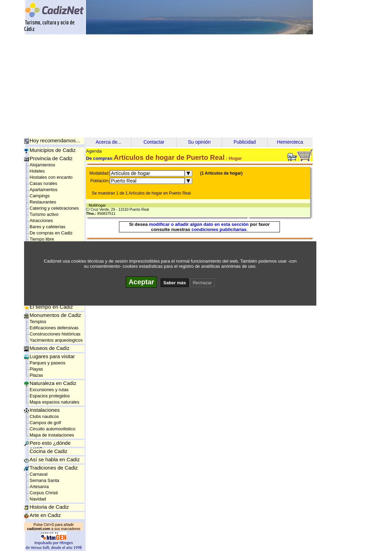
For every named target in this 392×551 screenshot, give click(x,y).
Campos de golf (45, 423)
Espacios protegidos (50, 396)
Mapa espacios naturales (55, 402)
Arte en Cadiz (45, 515)
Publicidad (245, 142)
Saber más (175, 283)
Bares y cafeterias (47, 227)
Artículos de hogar (131, 173)
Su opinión (199, 142)
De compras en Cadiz (51, 233)
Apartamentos (43, 190)
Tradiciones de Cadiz (54, 468)
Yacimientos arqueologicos (56, 340)
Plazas (36, 375)
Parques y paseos (47, 363)
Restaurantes (43, 202)
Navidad (38, 499)
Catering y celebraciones (54, 208)
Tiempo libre (42, 239)
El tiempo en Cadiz (51, 307)
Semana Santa (44, 480)
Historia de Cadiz (49, 507)
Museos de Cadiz (50, 348)
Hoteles (37, 171)
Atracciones (41, 221)
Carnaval (39, 474)
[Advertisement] (196, 86)
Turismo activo (44, 214)
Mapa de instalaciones (52, 435)
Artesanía (39, 487)
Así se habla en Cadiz (55, 459)
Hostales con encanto (51, 177)
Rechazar (202, 283)
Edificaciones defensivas (54, 328)
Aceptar (141, 282)
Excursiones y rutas (49, 390)
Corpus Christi (44, 493)
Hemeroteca (290, 142)
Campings (40, 196)
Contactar (154, 142)
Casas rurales (43, 183)
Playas (36, 369)
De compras (99, 158)
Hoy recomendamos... (55, 140)
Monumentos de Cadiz (55, 315)
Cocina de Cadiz (48, 451)
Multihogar (98, 205)
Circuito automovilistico (52, 429)
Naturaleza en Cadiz (53, 383)
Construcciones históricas (55, 334)
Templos (38, 322)
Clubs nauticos (44, 416)
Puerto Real (124, 181)
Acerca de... (108, 142)
